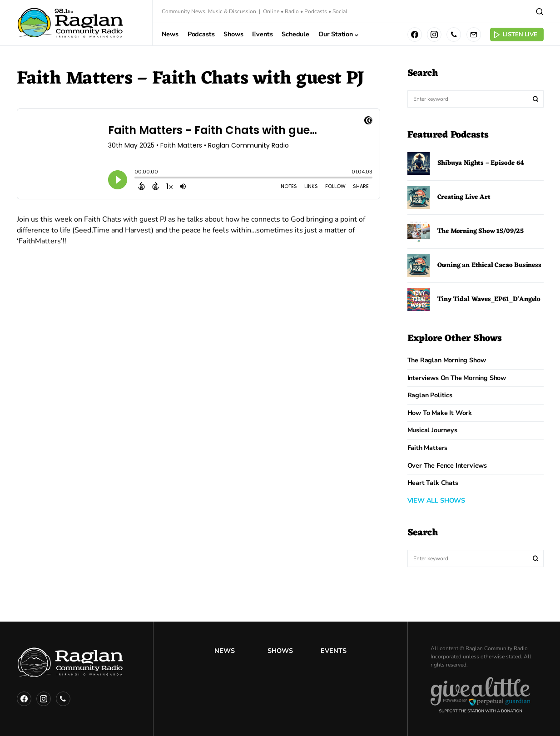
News (225, 651)
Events (334, 651)
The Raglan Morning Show (447, 360)
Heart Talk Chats (433, 483)
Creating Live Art (464, 197)
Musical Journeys (432, 430)
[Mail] (474, 35)
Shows (280, 651)
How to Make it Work (440, 413)
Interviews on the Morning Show (457, 378)
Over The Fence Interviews (447, 465)
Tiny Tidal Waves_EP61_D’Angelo (489, 299)
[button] (540, 11)
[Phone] (454, 35)
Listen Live (515, 35)
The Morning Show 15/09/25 (481, 231)
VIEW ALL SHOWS (436, 500)
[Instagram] (434, 35)
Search (535, 99)
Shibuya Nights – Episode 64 (481, 163)
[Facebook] (415, 35)
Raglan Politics (430, 395)
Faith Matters (428, 448)
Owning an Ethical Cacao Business (489, 265)
